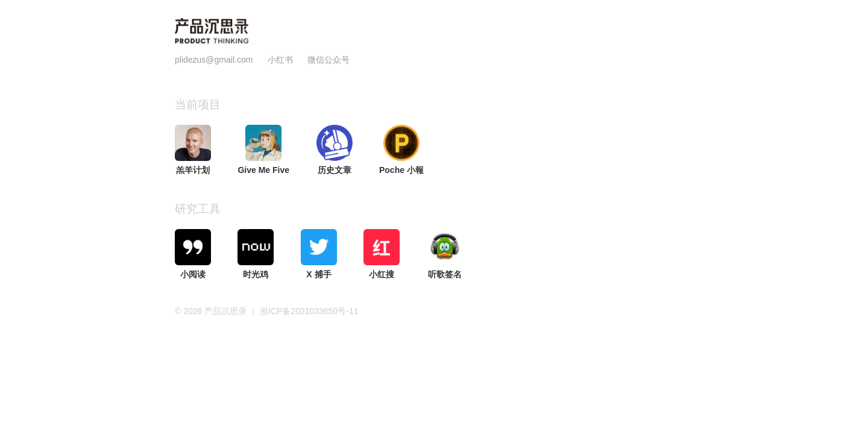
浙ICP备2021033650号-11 (309, 311)
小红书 (280, 60)
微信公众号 (329, 60)
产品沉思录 (227, 311)
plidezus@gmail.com (214, 60)
